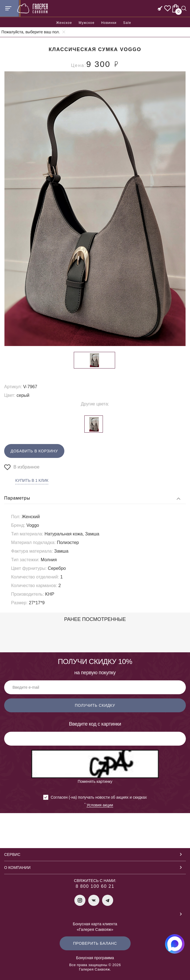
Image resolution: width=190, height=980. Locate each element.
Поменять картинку (95, 781)
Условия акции (100, 805)
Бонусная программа (95, 958)
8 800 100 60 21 (95, 886)
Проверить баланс (95, 943)
